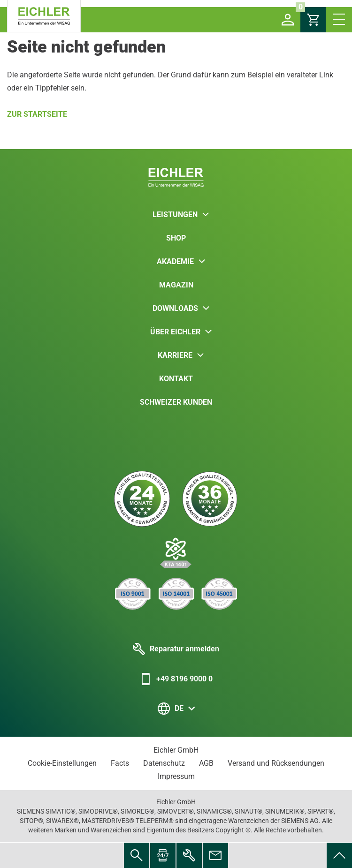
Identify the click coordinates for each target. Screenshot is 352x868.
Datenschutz (164, 763)
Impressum (176, 776)
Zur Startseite (37, 114)
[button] (288, 20)
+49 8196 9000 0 (176, 679)
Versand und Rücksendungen (276, 763)
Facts (120, 763)
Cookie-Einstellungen (62, 763)
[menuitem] (339, 855)
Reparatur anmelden (176, 649)
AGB (206, 763)
